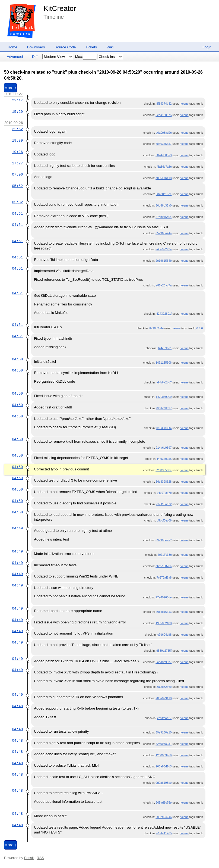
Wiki (110, 47)
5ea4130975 (164, 115)
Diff (35, 57)
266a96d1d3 (164, 766)
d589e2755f (164, 651)
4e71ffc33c (165, 555)
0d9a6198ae (164, 783)
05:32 (17, 202)
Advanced (15, 57)
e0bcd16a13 (164, 612)
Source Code (65, 47)
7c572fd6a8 (164, 577)
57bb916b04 (164, 217)
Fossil (29, 858)
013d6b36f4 (164, 428)
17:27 (17, 163)
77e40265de (164, 597)
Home (12, 47)
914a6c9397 (164, 448)
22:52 (17, 129)
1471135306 (164, 363)
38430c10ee (164, 194)
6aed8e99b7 (164, 662)
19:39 (17, 140)
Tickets (91, 47)
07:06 (17, 174)
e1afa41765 (164, 833)
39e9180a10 (164, 732)
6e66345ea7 (164, 144)
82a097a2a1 (164, 744)
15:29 (17, 112)
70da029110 (164, 698)
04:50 (17, 359)
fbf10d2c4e (156, 328)
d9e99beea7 (164, 540)
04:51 (17, 214)
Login (207, 47)
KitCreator (60, 8)
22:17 (17, 100)
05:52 (17, 186)
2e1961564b (164, 261)
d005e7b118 (164, 178)
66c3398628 (164, 482)
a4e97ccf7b (164, 493)
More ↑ (10, 88)
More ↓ (10, 845)
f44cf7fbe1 (165, 348)
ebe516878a (164, 566)
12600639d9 (164, 755)
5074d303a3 (164, 155)
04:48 (17, 706)
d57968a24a (164, 233)
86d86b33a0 (164, 205)
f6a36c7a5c (164, 167)
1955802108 (164, 623)
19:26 (17, 152)
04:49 (17, 528)
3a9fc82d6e (164, 687)
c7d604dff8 (165, 635)
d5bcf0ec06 (164, 520)
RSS (40, 858)
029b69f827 (164, 408)
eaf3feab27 (164, 718)
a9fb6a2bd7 (164, 382)
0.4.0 (200, 328)
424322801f (164, 314)
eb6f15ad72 (164, 504)
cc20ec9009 (164, 397)
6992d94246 (164, 817)
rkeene (184, 104)
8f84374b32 (164, 104)
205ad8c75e (164, 803)
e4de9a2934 (164, 249)
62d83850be (164, 470)
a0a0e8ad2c (164, 133)
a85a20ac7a (164, 285)
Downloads (36, 47)
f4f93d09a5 (164, 459)
